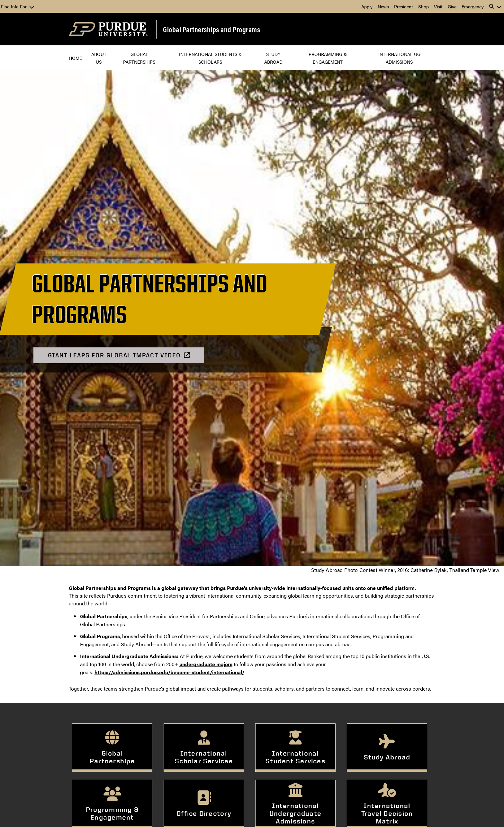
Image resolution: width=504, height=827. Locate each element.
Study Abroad (273, 58)
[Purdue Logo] (108, 29)
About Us (99, 58)
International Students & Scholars (211, 58)
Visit (438, 6)
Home (75, 58)
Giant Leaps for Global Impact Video (119, 355)
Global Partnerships (139, 58)
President (404, 6)
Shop (423, 6)
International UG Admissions (400, 58)
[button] (495, 6)
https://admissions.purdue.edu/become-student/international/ (169, 672)
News (383, 6)
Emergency (473, 6)
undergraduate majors (206, 664)
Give (452, 6)
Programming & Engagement (328, 58)
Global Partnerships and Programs (212, 29)
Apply (367, 6)
